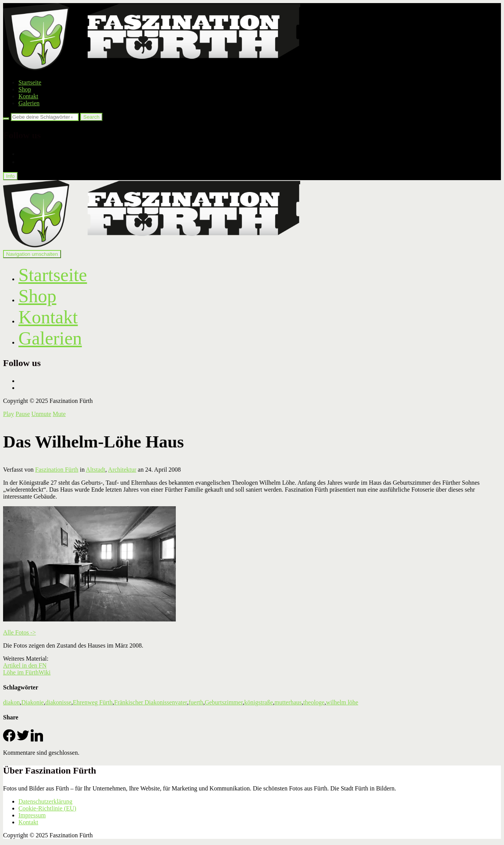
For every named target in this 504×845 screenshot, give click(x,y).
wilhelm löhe (342, 702)
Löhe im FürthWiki (27, 672)
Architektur (122, 470)
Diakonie (33, 702)
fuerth (196, 702)
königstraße (259, 702)
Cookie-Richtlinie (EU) (47, 808)
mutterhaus (288, 702)
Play (8, 414)
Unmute (41, 414)
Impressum (32, 815)
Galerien (29, 103)
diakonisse (58, 702)
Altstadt (96, 470)
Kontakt (28, 96)
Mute (59, 414)
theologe (314, 702)
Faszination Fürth (57, 470)
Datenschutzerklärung (45, 801)
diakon (12, 702)
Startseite (30, 82)
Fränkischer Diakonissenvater (150, 702)
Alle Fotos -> (19, 632)
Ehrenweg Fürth (93, 702)
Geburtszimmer (224, 702)
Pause (22, 414)
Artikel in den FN (25, 665)
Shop (25, 89)
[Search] (6, 119)
